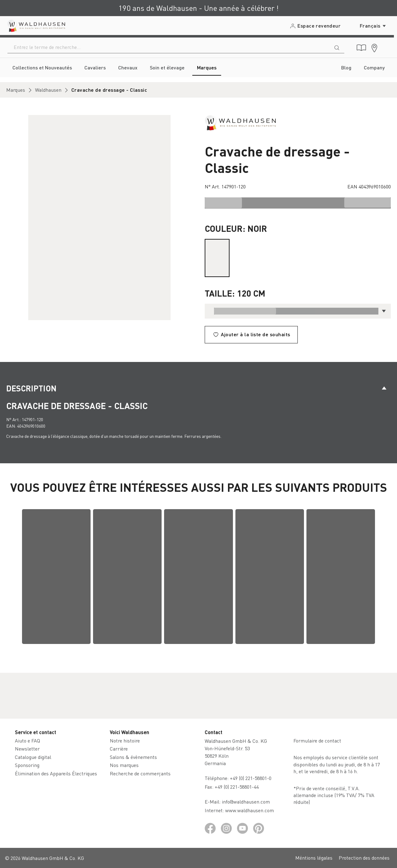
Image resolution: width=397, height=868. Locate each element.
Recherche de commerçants (140, 773)
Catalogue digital (33, 757)
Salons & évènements (133, 757)
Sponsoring (27, 765)
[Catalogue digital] (361, 48)
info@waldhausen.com (246, 802)
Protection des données (364, 858)
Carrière (119, 749)
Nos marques (124, 765)
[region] (99, 218)
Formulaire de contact (317, 740)
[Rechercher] (337, 47)
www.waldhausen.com (250, 810)
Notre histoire (125, 740)
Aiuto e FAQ (27, 740)
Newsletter (27, 749)
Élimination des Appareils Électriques (56, 773)
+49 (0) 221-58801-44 (238, 787)
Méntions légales (314, 858)
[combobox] (169, 47)
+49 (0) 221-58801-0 (251, 778)
